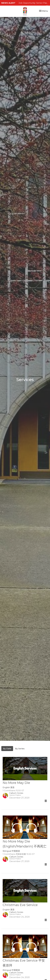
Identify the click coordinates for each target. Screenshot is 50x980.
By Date (7, 749)
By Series (20, 749)
